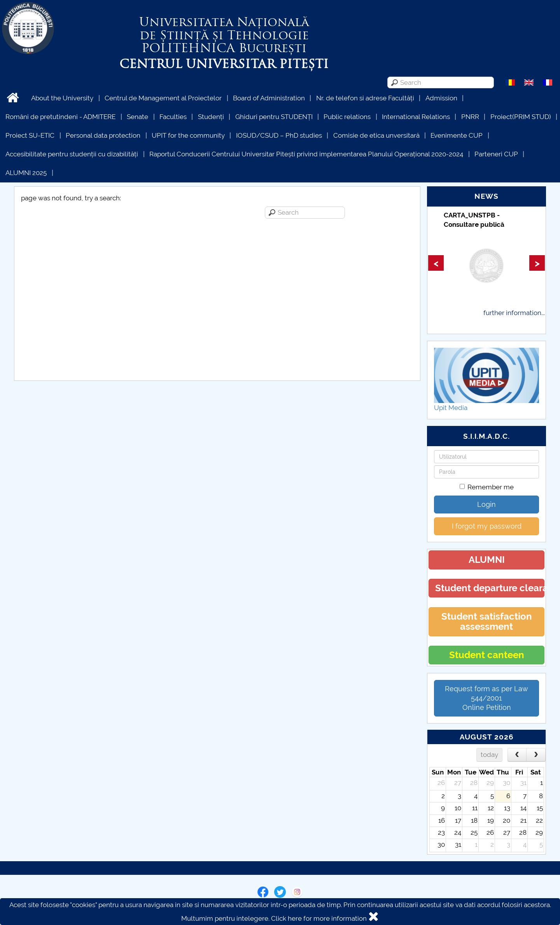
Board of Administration (269, 98)
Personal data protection (103, 135)
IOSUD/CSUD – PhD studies (279, 135)
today (489, 755)
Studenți (211, 117)
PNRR (470, 117)
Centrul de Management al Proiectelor (163, 98)
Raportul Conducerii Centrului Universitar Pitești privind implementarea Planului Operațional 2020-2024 (306, 154)
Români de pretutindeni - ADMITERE (60, 117)
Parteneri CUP (496, 154)
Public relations (347, 117)
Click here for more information (319, 918)
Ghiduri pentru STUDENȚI (274, 117)
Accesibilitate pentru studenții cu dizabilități (72, 154)
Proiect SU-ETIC (30, 135)
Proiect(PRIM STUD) (521, 117)
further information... (514, 313)
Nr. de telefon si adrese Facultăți (365, 98)
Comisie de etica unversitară (376, 135)
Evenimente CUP (457, 135)
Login (486, 504)
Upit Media (451, 408)
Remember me (487, 487)
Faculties (173, 117)
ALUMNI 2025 (26, 173)
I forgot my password (487, 526)
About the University (62, 98)
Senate (137, 117)
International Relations (416, 117)
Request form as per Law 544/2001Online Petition (486, 698)
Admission (441, 98)
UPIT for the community (188, 135)
